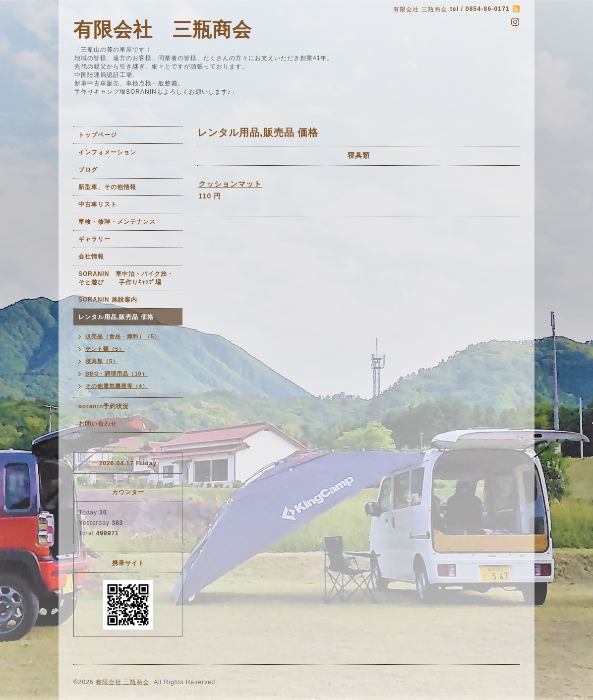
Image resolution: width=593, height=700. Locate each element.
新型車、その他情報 (107, 187)
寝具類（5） (102, 361)
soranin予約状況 (104, 406)
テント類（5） (105, 349)
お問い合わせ (98, 424)
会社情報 (91, 256)
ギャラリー (94, 239)
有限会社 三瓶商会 (163, 30)
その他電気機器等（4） (117, 386)
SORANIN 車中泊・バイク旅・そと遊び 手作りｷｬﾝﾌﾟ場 (126, 278)
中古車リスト (98, 204)
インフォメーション (107, 152)
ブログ (88, 170)
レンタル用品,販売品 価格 (116, 317)
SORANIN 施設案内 (108, 300)
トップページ (98, 135)
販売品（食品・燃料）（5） (123, 336)
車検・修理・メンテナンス (117, 222)
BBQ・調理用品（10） (117, 374)
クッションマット (230, 184)
